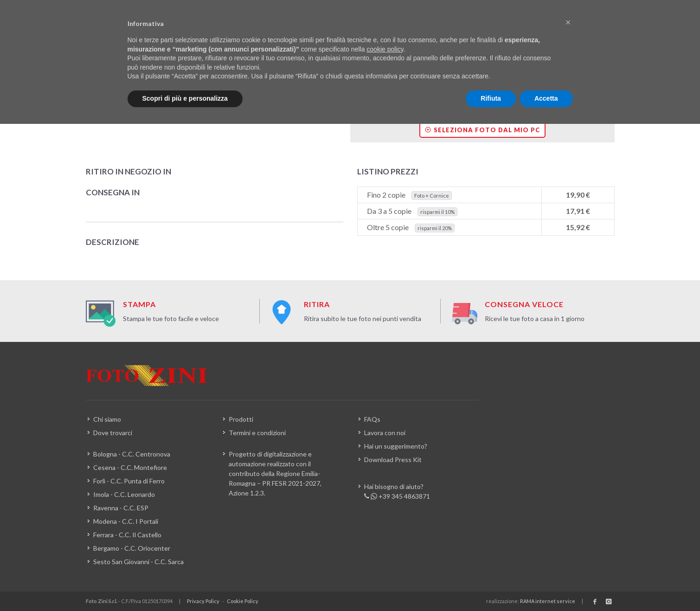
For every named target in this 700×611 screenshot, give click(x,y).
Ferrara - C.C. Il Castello (127, 535)
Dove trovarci (113, 433)
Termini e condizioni (257, 433)
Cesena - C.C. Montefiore (130, 467)
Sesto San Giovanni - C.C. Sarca (138, 562)
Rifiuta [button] (491, 98)
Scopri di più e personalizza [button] (185, 98)
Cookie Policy (243, 601)
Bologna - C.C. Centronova (132, 454)
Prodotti (241, 419)
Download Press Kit (393, 460)
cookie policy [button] (385, 49)
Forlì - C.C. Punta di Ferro (129, 481)
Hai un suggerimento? (396, 446)
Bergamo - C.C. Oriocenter (132, 548)
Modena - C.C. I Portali (126, 521)
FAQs (372, 419)
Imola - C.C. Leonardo (124, 494)
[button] (568, 22)
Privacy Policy (203, 601)
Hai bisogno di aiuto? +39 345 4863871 (397, 492)
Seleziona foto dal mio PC (482, 130)
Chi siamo (107, 419)
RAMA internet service (548, 601)
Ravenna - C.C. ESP (121, 508)
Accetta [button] (546, 98)
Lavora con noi (385, 433)
